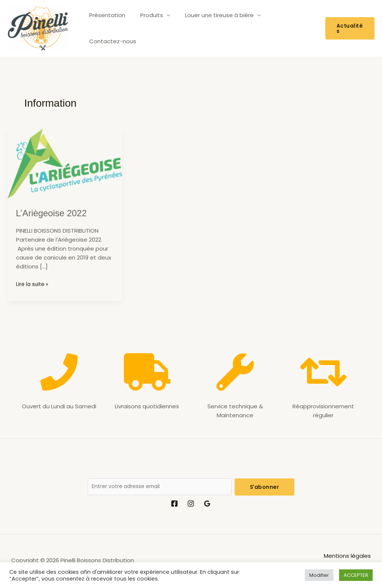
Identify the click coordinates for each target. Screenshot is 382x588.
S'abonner (265, 487)
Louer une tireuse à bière (210, 28)
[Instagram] (191, 505)
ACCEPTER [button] (356, 575)
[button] (349, 28)
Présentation (105, 28)
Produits (146, 28)
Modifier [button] (319, 575)
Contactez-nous (286, 28)
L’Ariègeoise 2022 (55, 213)
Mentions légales (347, 557)
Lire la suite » (33, 284)
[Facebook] (174, 505)
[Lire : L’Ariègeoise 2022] (65, 163)
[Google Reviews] (207, 505)
